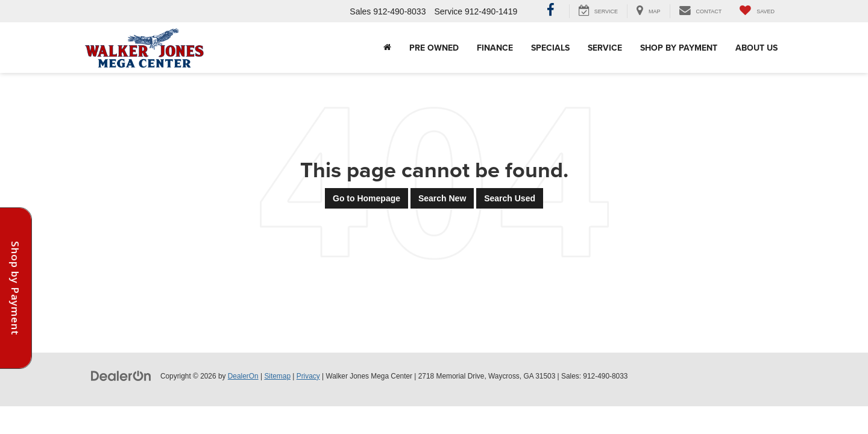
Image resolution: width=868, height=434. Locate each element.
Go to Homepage (366, 198)
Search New (442, 198)
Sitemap (277, 376)
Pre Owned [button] (434, 48)
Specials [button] (550, 48)
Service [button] (605, 48)
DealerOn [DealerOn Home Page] (243, 376)
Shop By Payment (679, 48)
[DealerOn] (121, 376)
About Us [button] (756, 48)
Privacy (308, 376)
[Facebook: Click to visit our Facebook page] (551, 11)
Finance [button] (495, 48)
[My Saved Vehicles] (757, 11)
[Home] (387, 48)
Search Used (510, 198)
